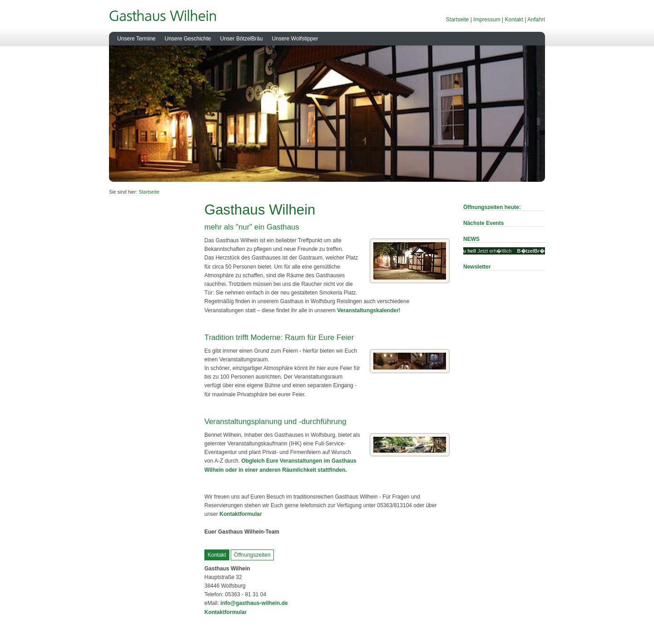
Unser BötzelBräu (242, 39)
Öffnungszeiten (252, 555)
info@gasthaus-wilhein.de (253, 603)
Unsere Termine (136, 39)
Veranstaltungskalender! (369, 310)
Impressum (487, 20)
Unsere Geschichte (188, 39)
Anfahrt (536, 20)
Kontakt (514, 20)
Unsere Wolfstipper (295, 39)
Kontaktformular (240, 514)
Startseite (458, 20)
